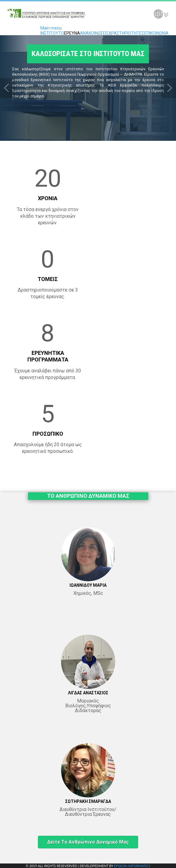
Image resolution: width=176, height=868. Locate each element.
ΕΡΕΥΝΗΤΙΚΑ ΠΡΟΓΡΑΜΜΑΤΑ (48, 356)
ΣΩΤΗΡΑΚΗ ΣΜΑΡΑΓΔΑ (88, 801)
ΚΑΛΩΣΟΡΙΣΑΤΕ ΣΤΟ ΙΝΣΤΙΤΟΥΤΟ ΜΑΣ (88, 54)
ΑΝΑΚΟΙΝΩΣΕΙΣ (94, 33)
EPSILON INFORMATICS (132, 866)
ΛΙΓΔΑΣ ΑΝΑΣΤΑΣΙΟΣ (88, 693)
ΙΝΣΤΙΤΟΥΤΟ (52, 33)
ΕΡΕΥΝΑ (72, 33)
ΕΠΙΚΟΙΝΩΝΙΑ (156, 33)
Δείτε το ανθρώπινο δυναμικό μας (88, 842)
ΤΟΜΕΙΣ (48, 279)
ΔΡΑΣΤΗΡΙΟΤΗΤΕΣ (126, 33)
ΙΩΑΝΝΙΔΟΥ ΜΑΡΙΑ (88, 585)
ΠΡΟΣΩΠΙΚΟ (48, 434)
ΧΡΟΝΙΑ (48, 198)
